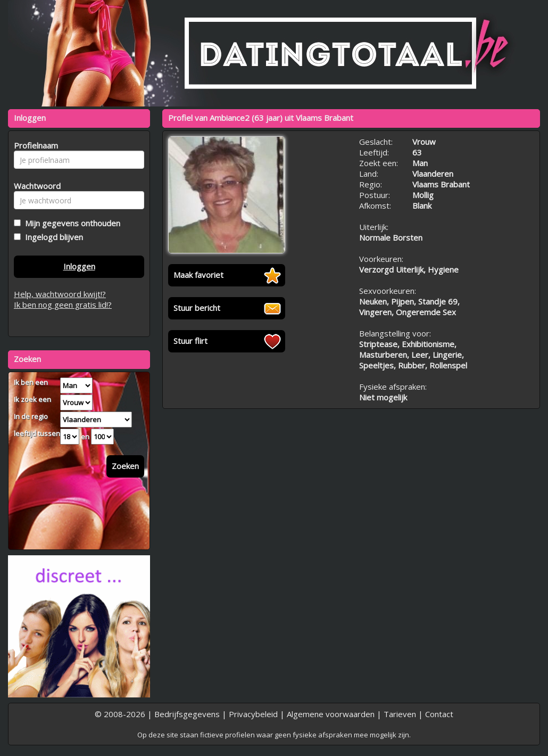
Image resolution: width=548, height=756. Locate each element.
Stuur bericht (197, 308)
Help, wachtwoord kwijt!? (60, 294)
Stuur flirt (190, 341)
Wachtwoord (34, 186)
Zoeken (125, 466)
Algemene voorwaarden (331, 714)
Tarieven (400, 714)
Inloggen (79, 266)
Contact (439, 714)
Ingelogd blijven (52, 237)
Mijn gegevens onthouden (70, 223)
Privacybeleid (253, 714)
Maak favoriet (198, 275)
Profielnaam (34, 145)
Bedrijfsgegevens (187, 714)
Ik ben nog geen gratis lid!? (63, 305)
